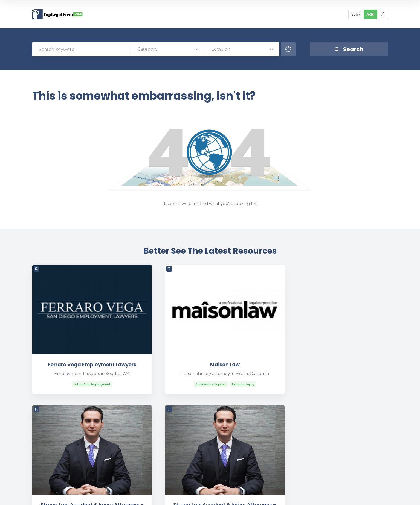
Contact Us (316, 464)
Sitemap (381, 496)
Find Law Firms (354, 496)
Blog (331, 496)
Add (370, 14)
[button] (383, 14)
